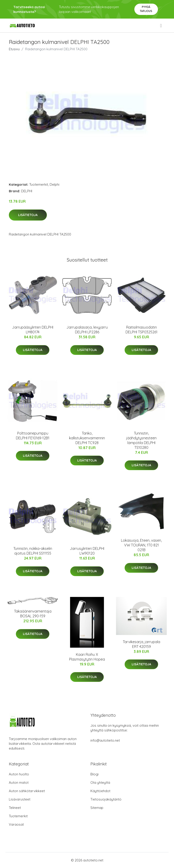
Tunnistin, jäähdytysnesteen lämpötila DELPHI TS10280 (141, 440)
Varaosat (16, 824)
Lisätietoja (28, 215)
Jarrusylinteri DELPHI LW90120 (87, 551)
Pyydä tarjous (146, 9)
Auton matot (19, 783)
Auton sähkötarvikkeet (27, 791)
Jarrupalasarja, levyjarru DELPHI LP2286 (87, 330)
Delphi (54, 184)
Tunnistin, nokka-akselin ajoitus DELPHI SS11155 (33, 551)
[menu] (161, 26)
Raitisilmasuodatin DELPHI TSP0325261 (141, 330)
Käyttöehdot (100, 791)
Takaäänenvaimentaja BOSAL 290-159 (33, 614)
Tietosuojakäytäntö (106, 799)
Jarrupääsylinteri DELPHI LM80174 (33, 330)
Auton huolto (19, 774)
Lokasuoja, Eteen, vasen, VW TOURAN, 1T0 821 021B (141, 545)
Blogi (94, 774)
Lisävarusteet (20, 799)
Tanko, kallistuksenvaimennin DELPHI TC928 (87, 438)
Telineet (15, 808)
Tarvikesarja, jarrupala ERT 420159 (141, 644)
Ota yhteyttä (100, 783)
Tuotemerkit (39, 184)
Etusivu (14, 49)
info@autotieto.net (105, 740)
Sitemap (97, 808)
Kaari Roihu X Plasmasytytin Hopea (87, 657)
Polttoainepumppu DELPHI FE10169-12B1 (33, 436)
